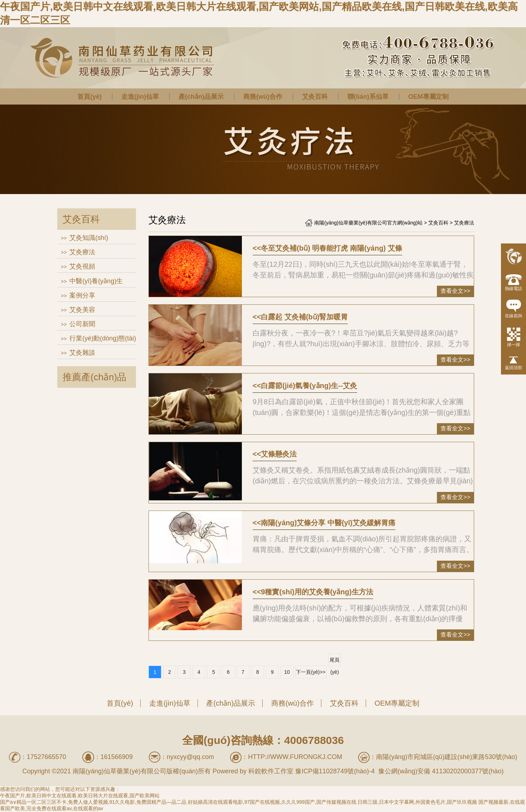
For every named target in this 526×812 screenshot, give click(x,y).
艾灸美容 (82, 310)
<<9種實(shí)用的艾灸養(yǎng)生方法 (313, 592)
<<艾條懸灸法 (275, 454)
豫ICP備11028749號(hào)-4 (335, 771)
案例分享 (82, 295)
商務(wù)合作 (263, 97)
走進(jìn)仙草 (140, 97)
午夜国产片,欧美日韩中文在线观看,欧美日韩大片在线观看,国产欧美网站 (80, 796)
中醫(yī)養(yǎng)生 (96, 281)
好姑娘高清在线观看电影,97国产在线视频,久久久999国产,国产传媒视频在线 (272, 802)
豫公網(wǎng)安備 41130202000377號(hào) (440, 771)
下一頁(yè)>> (311, 672)
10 (287, 672)
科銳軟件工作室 (271, 771)
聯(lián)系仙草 (368, 97)
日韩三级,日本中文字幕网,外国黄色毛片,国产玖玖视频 (417, 802)
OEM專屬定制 (428, 97)
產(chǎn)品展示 (201, 97)
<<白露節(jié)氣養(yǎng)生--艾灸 (305, 386)
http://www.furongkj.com (295, 757)
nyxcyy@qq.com (190, 757)
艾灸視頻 (82, 266)
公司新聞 (82, 324)
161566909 (117, 757)
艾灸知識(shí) (89, 238)
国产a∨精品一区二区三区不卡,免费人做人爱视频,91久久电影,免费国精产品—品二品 (93, 802)
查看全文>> (455, 291)
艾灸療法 (82, 252)
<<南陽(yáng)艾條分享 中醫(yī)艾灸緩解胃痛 (324, 523)
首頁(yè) (89, 97)
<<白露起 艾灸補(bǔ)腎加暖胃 (300, 317)
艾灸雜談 (82, 353)
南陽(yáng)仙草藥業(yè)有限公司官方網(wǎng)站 (368, 223)
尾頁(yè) (335, 662)
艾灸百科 (315, 97)
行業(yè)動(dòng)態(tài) (103, 338)
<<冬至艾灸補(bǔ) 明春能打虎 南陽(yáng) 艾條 (327, 248)
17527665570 (47, 757)
